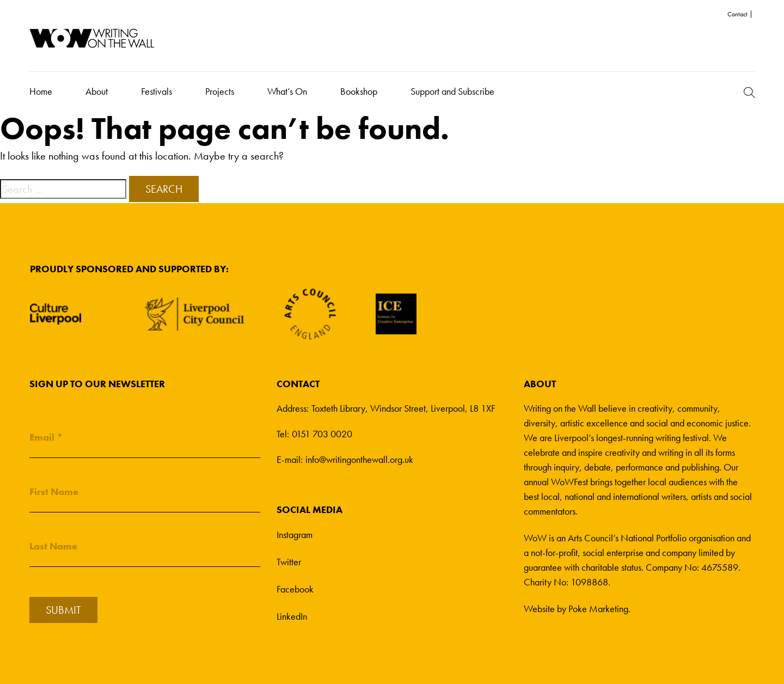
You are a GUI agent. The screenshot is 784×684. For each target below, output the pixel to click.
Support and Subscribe (452, 91)
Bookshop (359, 91)
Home (41, 91)
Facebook (295, 589)
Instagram (295, 535)
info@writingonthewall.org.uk (359, 459)
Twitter (289, 562)
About (97, 91)
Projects (220, 91)
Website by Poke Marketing (576, 609)
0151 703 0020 (322, 434)
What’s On (287, 91)
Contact (737, 14)
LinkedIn (292, 616)
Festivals (157, 91)
